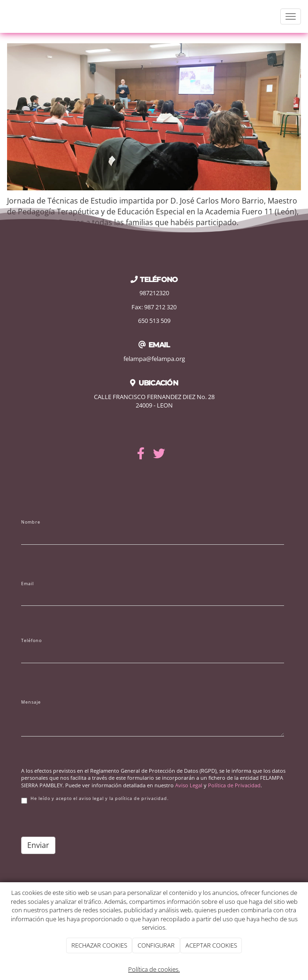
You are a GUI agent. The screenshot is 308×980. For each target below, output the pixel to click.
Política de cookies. (154, 969)
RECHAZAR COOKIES (99, 945)
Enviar (38, 845)
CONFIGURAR (156, 945)
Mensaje (31, 702)
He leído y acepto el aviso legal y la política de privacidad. (95, 800)
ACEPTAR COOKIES (211, 945)
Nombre (31, 522)
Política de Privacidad (234, 785)
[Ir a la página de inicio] (5, 16)
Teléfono (31, 641)
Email (27, 584)
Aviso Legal (189, 785)
